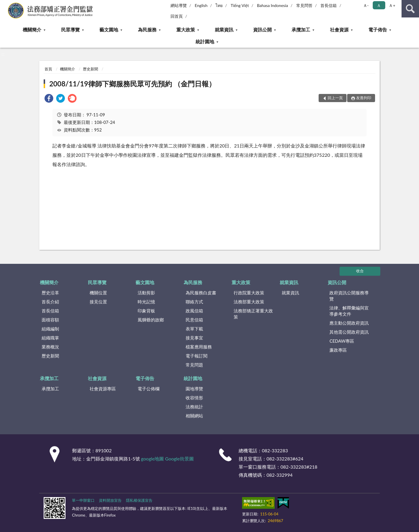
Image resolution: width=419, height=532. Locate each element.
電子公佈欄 (149, 389)
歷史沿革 (50, 293)
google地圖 (153, 459)
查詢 (410, 9)
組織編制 (50, 329)
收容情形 (194, 398)
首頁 (48, 69)
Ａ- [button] (366, 5)
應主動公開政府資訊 (349, 323)
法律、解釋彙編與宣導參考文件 (349, 311)
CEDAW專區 (342, 341)
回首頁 (177, 16)
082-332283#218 (299, 467)
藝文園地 (109, 30)
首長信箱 (329, 5)
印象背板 (146, 311)
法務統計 (194, 407)
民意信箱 (194, 320)
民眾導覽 (70, 30)
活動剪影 (146, 293)
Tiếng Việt (240, 5)
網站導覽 (179, 5)
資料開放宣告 (110, 500)
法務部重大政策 (249, 302)
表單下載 (194, 329)
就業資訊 (224, 30)
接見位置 (98, 302)
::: (5, 4)
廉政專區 (338, 350)
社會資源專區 (103, 389)
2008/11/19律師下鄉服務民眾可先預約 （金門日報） (132, 84)
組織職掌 (50, 338)
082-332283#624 (285, 459)
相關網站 (194, 416)
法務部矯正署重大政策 (253, 314)
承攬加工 (301, 30)
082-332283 (275, 450)
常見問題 (194, 365)
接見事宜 (194, 338)
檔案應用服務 (199, 347)
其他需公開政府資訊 (349, 332)
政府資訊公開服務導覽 (349, 296)
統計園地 (205, 41)
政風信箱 (194, 311)
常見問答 (304, 5)
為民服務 (147, 30)
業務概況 (50, 347)
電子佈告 (378, 30)
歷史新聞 (90, 69)
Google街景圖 (180, 459)
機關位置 (98, 293)
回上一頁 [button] (335, 98)
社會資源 (339, 30)
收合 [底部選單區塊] (360, 271)
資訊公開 (262, 30)
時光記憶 (146, 302)
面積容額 (50, 320)
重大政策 (186, 30)
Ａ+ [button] (392, 5)
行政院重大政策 (249, 293)
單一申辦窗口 (83, 500)
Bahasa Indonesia (272, 5)
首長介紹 (50, 302)
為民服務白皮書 (201, 293)
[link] (49, 99)
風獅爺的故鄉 (151, 320)
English (201, 5)
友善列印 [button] (364, 98)
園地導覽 (194, 389)
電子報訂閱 (197, 356)
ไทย (219, 5)
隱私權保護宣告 (139, 500)
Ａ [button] (379, 5)
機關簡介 (32, 30)
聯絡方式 (194, 302)
